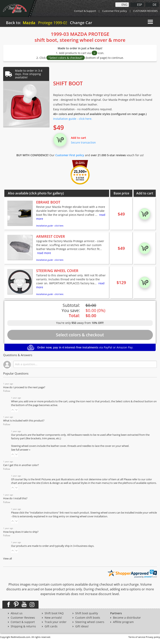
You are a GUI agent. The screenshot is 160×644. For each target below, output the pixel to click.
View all (8, 559)
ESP (140, 4)
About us (17, 613)
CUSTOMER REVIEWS (145, 11)
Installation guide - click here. (73, 119)
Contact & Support (85, 11)
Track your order (56, 622)
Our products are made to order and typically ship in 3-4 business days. (53, 546)
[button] (13, 410)
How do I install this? (15, 498)
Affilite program (123, 622)
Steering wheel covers (90, 622)
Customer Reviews (23, 618)
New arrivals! (53, 618)
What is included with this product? (24, 421)
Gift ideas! (82, 626)
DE (155, 4)
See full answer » (21, 450)
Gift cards (51, 626)
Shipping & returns (23, 626)
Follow (7, 391)
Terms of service (137, 637)
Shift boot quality (87, 613)
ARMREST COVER (51, 236)
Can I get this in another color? (21, 465)
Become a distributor (127, 618)
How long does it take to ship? (21, 532)
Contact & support (23, 622)
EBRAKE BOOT (48, 202)
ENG (124, 4)
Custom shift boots (88, 618)
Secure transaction (83, 142)
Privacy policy (153, 637)
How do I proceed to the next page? (24, 387)
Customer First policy (115, 11)
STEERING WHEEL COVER (57, 271)
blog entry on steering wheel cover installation (80, 516)
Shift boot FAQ (54, 613)
